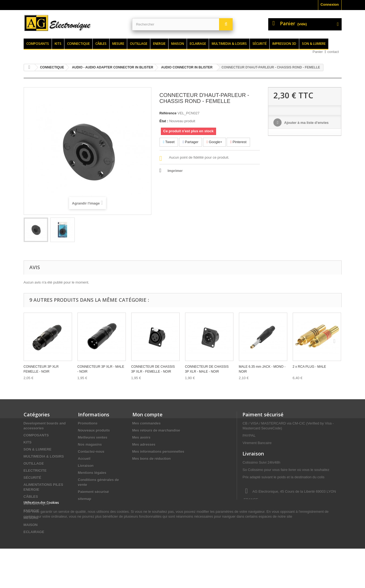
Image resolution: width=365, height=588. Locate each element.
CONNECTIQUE (37, 504)
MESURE (31, 518)
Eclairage (198, 44)
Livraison (86, 466)
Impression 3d (284, 44)
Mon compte (147, 414)
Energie (159, 44)
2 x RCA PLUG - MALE (309, 367)
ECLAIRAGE (34, 532)
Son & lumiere (314, 44)
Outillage (139, 44)
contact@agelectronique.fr (286, 520)
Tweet (169, 142)
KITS (28, 442)
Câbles (101, 44)
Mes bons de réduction (152, 459)
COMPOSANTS (36, 435)
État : (164, 121)
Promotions (88, 423)
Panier (318, 52)
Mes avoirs (141, 437)
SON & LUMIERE (38, 449)
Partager (191, 142)
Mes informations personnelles (158, 452)
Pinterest (238, 142)
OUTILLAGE (34, 463)
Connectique (78, 44)
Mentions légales (92, 473)
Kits (58, 44)
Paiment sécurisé (263, 414)
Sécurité (260, 44)
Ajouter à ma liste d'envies (306, 123)
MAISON (31, 525)
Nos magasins (90, 444)
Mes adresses (144, 444)
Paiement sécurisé (93, 492)
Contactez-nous (91, 452)
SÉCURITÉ (33, 478)
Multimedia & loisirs (229, 44)
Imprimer (175, 171)
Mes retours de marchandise (156, 430)
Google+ (214, 142)
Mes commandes (147, 423)
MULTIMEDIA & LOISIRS (44, 456)
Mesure (118, 44)
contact (333, 52)
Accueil (84, 459)
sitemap (85, 499)
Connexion (330, 4)
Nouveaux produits (94, 430)
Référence (168, 113)
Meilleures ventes (93, 437)
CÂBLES (31, 497)
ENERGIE (32, 511)
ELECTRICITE (35, 471)
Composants (38, 44)
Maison (178, 44)
